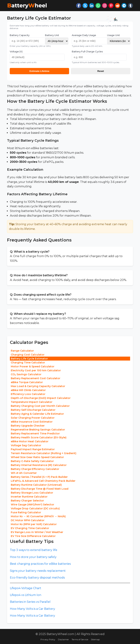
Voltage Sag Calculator (26, 445)
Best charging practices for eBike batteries (40, 564)
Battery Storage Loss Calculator (32, 493)
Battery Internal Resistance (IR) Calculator (39, 465)
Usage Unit (113, 35)
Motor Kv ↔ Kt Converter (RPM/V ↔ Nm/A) (38, 516)
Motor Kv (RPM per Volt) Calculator (34, 524)
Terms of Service (80, 639)
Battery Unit (52, 35)
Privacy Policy (48, 639)
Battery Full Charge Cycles (87, 51)
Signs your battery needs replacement (38, 571)
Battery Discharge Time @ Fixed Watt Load (40, 489)
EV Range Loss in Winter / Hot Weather (37, 532)
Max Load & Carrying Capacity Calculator (38, 386)
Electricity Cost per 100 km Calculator (36, 370)
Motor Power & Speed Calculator (33, 366)
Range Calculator (22, 351)
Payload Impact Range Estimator (33, 449)
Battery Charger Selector (27, 501)
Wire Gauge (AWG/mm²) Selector (32, 505)
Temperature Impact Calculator (32, 402)
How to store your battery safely (33, 557)
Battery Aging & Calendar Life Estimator (37, 414)
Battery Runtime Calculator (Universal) (36, 485)
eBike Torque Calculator (27, 382)
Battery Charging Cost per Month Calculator (40, 406)
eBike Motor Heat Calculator (30, 441)
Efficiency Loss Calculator (28, 394)
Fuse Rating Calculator (26, 512)
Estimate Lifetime (39, 71)
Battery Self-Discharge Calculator (33, 410)
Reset (101, 71)
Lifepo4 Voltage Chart (26, 588)
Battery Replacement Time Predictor (35, 434)
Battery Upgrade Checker (28, 426)
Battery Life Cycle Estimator (29, 359)
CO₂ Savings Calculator (26, 374)
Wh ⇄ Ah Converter (24, 473)
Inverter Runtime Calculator (29, 497)
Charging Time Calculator (28, 363)
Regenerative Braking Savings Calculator (38, 430)
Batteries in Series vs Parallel (30, 602)
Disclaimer (63, 639)
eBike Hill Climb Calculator (28, 390)
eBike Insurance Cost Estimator (32, 422)
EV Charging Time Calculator (30, 528)
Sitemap (95, 639)
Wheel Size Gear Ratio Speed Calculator (37, 457)
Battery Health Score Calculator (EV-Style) (39, 437)
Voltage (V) (16, 51)
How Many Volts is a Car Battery (32, 609)
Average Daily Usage (84, 35)
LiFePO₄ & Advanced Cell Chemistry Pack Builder (43, 481)
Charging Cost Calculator (28, 355)
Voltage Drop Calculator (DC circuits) (35, 508)
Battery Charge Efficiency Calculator (35, 469)
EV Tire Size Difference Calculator (33, 536)
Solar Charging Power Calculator (33, 418)
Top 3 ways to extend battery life (34, 550)
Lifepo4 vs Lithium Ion (26, 595)
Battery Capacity (20, 35)
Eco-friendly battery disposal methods (37, 578)
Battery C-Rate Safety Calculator (32, 461)
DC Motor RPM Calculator (28, 520)
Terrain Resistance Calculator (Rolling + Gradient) (44, 453)
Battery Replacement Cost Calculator (36, 378)
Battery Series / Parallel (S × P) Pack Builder (39, 477)
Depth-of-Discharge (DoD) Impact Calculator (41, 398)
